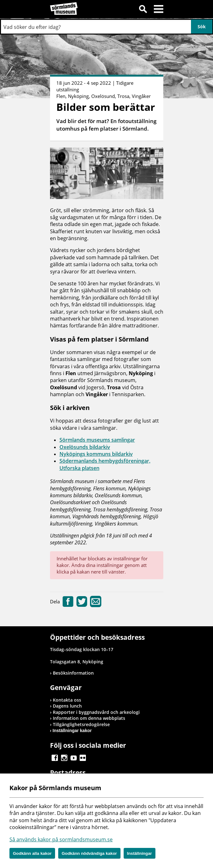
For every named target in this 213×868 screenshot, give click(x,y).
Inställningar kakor (72, 731)
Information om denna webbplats (89, 718)
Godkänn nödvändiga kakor (89, 853)
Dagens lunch (67, 706)
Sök (143, 10)
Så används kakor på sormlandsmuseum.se (61, 839)
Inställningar (140, 853)
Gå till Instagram (64, 758)
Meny (159, 10)
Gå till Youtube (74, 758)
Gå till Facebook (55, 758)
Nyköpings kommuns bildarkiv (96, 454)
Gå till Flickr (83, 758)
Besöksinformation (73, 673)
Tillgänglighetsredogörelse (81, 724)
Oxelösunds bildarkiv (85, 447)
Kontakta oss (67, 700)
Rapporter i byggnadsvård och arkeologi (96, 712)
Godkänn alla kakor (32, 853)
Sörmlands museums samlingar (97, 440)
